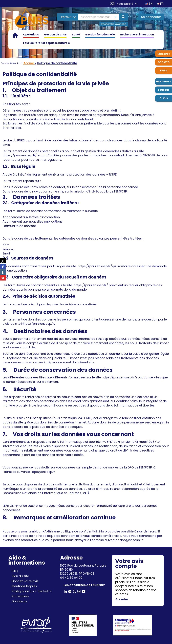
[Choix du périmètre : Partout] (68, 17)
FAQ (15, 571)
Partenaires (20, 596)
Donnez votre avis (25, 581)
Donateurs (20, 601)
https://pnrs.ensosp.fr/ (20, 155)
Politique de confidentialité (32, 591)
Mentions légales (24, 586)
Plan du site (20, 576)
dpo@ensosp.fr (131, 540)
